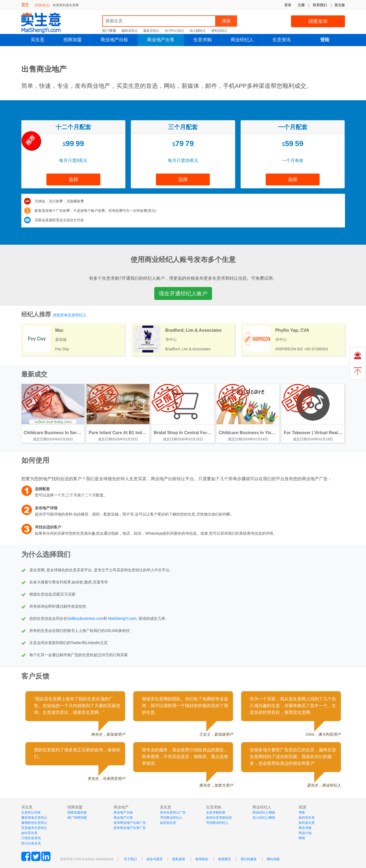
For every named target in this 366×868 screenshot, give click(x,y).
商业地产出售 (161, 40)
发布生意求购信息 (219, 818)
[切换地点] (42, 5)
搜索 (226, 21)
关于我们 (130, 859)
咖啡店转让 (130, 31)
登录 (288, 5)
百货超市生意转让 (34, 828)
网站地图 (273, 859)
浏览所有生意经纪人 (70, 315)
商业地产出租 (114, 40)
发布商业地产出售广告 (130, 828)
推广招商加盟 (77, 818)
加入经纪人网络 (264, 818)
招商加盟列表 (77, 812)
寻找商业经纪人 (171, 818)
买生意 (38, 40)
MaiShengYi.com (46, 23)
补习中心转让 (175, 31)
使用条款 (202, 859)
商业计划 (305, 833)
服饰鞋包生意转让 (34, 823)
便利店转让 (219, 31)
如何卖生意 (168, 823)
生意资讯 (282, 40)
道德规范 (224, 859)
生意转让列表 (31, 812)
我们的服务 (249, 859)
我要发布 (318, 21)
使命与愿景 (155, 859)
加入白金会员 (31, 843)
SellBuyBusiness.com (85, 618)
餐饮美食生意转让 (34, 818)
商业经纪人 (242, 40)
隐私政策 (179, 859)
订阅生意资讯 (31, 838)
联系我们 (320, 5)
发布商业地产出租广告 (130, 823)
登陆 (325, 40)
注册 (301, 5)
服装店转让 (151, 31)
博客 (302, 812)
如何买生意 (29, 833)
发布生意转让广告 (173, 812)
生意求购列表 (216, 812)
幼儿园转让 (198, 31)
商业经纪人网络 (264, 812)
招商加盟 (73, 40)
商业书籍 (305, 828)
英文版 (340, 5)
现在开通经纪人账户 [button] (183, 293)
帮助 (302, 838)
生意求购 (203, 40)
